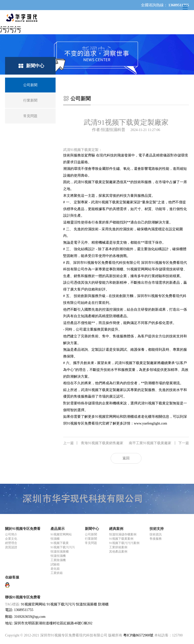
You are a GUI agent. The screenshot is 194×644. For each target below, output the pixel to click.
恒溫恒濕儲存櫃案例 (123, 534)
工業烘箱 (57, 573)
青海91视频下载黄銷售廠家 (93, 443)
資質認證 (11, 547)
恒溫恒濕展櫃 (60, 552)
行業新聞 (91, 539)
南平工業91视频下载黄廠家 (159, 443)
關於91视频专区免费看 (23, 529)
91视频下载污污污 (63, 547)
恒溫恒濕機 (58, 556)
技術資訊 (156, 534)
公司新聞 (91, 534)
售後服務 (156, 539)
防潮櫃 (103, 604)
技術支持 (157, 529)
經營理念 (11, 543)
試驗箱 (55, 564)
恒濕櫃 (55, 539)
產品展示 (58, 529)
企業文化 (11, 539)
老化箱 (55, 569)
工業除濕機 (58, 560)
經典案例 (116, 529)
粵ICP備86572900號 (138, 635)
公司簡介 (11, 534)
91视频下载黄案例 (121, 539)
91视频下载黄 (60, 543)
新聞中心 (92, 529)
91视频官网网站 (61, 534)
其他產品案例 (118, 552)
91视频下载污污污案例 (124, 543)
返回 (126, 458)
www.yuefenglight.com (150, 423)
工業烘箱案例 (118, 547)
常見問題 (91, 543)
